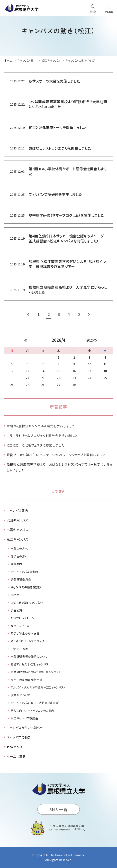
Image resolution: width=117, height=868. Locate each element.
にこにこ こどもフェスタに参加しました (36, 445)
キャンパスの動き (19, 737)
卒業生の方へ (19, 548)
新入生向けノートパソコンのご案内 (32, 711)
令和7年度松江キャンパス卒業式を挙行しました (41, 426)
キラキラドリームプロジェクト (29, 641)
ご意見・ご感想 (20, 649)
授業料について (20, 695)
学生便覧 (16, 610)
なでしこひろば (20, 626)
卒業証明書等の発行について (29, 656)
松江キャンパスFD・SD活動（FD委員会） (35, 703)
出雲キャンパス (17, 530)
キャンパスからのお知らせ (25, 728)
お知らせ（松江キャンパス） (27, 603)
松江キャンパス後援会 (24, 718)
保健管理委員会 (21, 579)
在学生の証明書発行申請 (27, 680)
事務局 (15, 595)
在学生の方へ (19, 556)
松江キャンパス (17, 539)
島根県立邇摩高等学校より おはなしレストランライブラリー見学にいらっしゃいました (60, 467)
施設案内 (16, 564)
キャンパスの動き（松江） (26, 587)
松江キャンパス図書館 (24, 572)
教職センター (16, 747)
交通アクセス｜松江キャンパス (30, 664)
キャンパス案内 (17, 510)
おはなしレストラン (22, 618)
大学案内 (58, 491)
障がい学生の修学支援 (25, 633)
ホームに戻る (16, 756)
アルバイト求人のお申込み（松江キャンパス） (38, 687)
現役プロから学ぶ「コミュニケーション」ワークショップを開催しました (56, 455)
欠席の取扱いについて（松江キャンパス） (36, 672)
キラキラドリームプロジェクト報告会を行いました (42, 436)
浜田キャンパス (17, 520)
